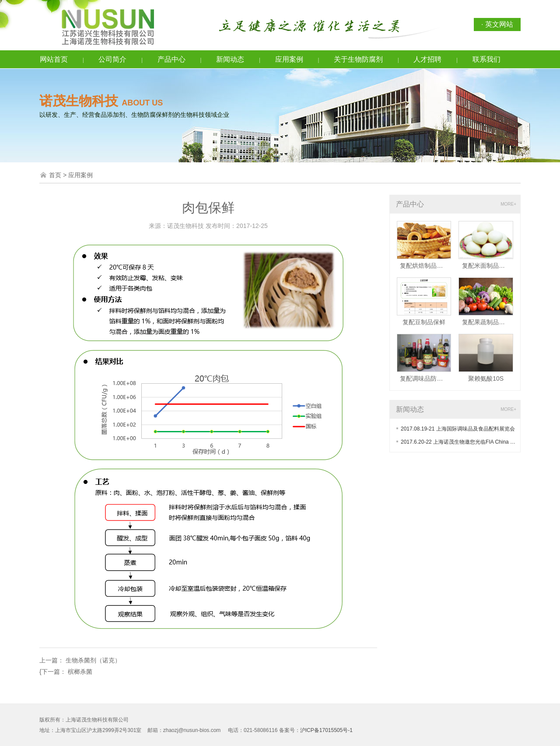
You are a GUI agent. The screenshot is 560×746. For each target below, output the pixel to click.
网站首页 (54, 59)
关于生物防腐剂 (358, 59)
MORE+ (508, 204)
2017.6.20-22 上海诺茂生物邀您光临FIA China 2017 (461, 442)
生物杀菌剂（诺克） (93, 660)
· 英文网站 (497, 24)
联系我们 (486, 59)
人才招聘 (427, 59)
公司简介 (112, 59)
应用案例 (289, 59)
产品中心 (171, 59)
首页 (55, 175)
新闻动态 (230, 59)
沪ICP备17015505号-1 (326, 730)
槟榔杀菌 (80, 672)
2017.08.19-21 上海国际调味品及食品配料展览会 (458, 429)
